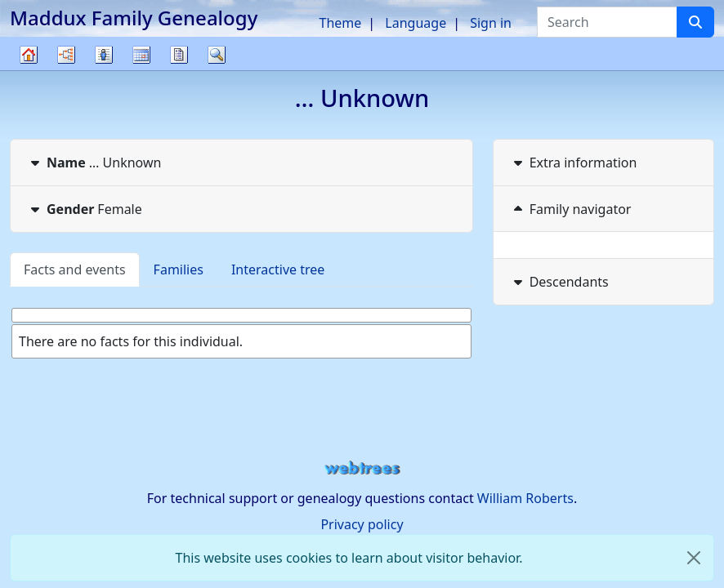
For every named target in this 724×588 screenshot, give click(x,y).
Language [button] (416, 23)
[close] (694, 558)
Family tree (29, 70)
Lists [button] (104, 55)
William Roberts (525, 498)
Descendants (559, 282)
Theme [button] (341, 23)
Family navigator (571, 209)
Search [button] (217, 55)
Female (85, 209)
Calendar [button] (141, 55)
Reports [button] (179, 55)
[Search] (695, 22)
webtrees (362, 468)
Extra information (574, 163)
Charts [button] (66, 55)
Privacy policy (362, 524)
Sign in (491, 23)
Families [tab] (179, 269)
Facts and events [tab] (75, 269)
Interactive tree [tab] (278, 269)
